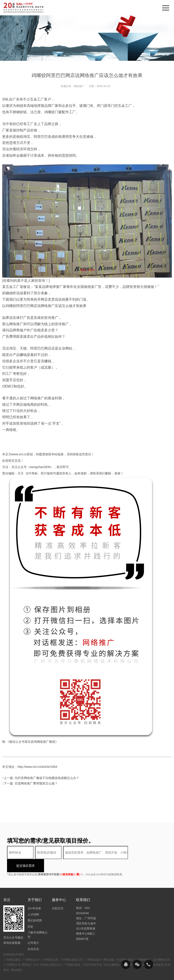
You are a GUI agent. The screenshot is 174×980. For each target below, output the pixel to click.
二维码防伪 (144, 952)
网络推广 (79, 86)
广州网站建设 (12, 947)
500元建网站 (112, 952)
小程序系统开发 (92, 952)
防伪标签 (158, 952)
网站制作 (16, 957)
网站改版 (109, 947)
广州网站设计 (31, 947)
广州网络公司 (12, 952)
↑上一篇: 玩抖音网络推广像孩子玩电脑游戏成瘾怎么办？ (41, 778)
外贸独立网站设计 (51, 952)
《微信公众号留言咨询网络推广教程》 (32, 742)
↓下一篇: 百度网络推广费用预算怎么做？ (30, 783)
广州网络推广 (143, 947)
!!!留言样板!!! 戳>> (71, 861)
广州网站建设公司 (71, 947)
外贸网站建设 (125, 947)
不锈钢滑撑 (128, 952)
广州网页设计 (93, 947)
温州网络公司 (162, 947)
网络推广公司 (30, 952)
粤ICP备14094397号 (111, 974)
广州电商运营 (50, 947)
